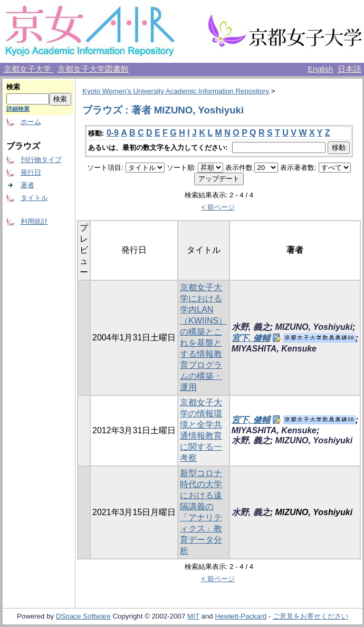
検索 (13, 87)
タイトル (34, 198)
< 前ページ (218, 207)
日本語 (349, 69)
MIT (193, 616)
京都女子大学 (28, 69)
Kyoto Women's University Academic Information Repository (176, 91)
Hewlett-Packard (241, 616)
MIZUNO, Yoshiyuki (314, 327)
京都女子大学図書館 (93, 69)
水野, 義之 (251, 327)
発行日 (31, 172)
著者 (27, 185)
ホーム (31, 122)
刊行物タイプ (41, 160)
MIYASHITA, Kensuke (274, 349)
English (320, 69)
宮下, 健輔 (251, 338)
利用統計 (34, 221)
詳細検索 (18, 109)
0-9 (113, 133)
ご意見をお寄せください (310, 616)
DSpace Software (83, 616)
